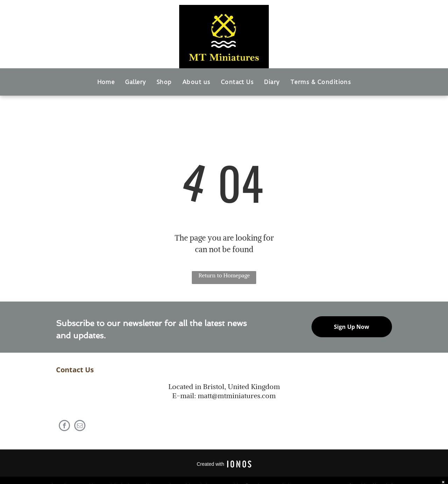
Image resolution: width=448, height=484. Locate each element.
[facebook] (64, 426)
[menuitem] (106, 82)
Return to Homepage (224, 275)
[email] (80, 426)
